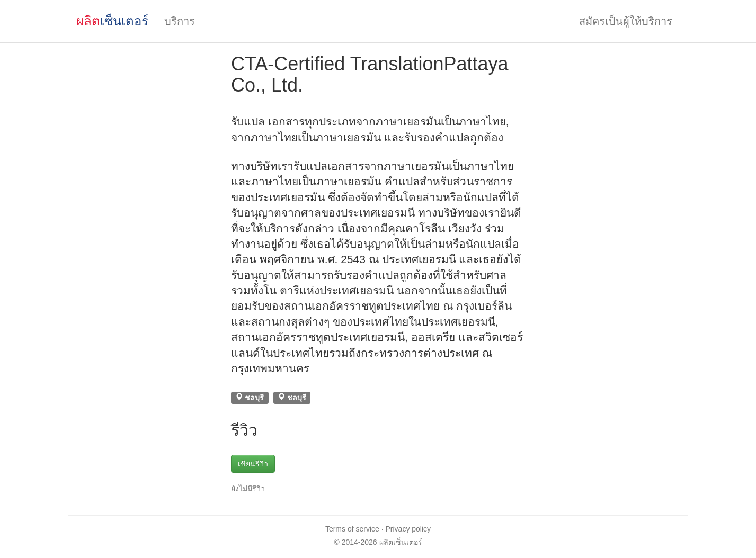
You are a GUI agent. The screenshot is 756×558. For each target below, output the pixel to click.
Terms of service (352, 529)
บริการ (180, 21)
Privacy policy (408, 529)
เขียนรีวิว (253, 464)
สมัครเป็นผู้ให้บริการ (626, 21)
